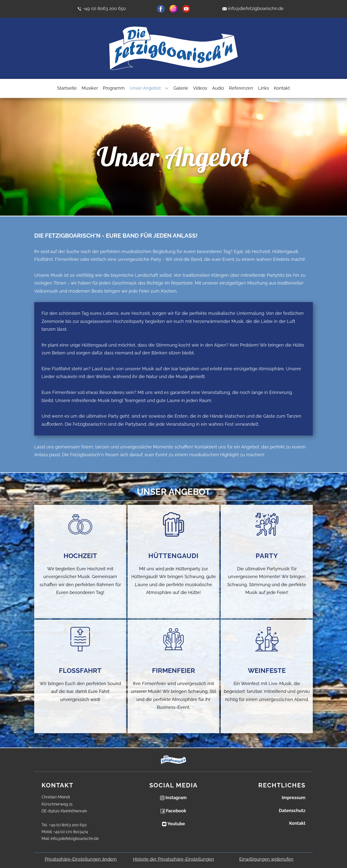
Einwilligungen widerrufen (266, 859)
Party (267, 556)
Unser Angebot (145, 88)
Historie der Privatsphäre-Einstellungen (173, 859)
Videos (200, 88)
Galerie (181, 88)
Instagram (173, 798)
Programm (114, 88)
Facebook (173, 811)
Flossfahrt (80, 671)
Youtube (173, 824)
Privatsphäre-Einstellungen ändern (81, 859)
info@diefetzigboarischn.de (256, 8)
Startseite (67, 88)
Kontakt (282, 88)
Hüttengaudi (173, 556)
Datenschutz (292, 810)
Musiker (90, 88)
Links (264, 88)
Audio (218, 88)
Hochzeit (80, 556)
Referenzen (241, 88)
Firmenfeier (173, 671)
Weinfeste (267, 671)
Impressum (294, 798)
